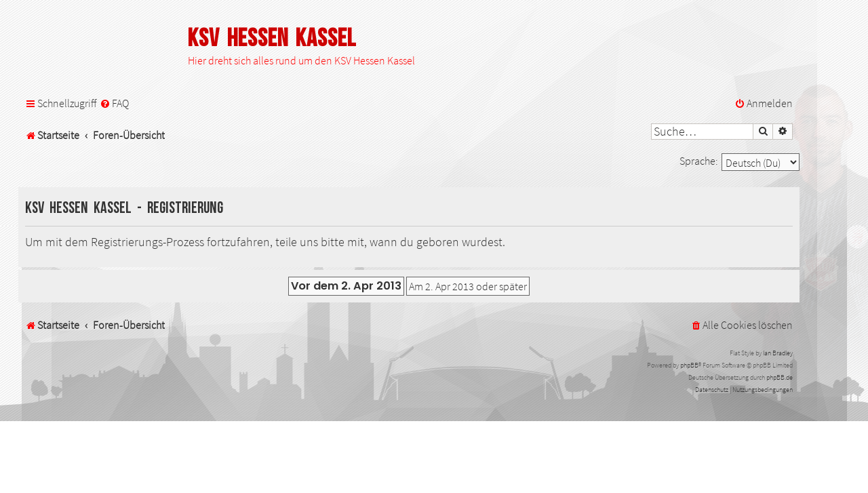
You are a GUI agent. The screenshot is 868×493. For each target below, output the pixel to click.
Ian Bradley (778, 353)
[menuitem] (114, 103)
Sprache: (699, 161)
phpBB (689, 365)
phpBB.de (780, 377)
